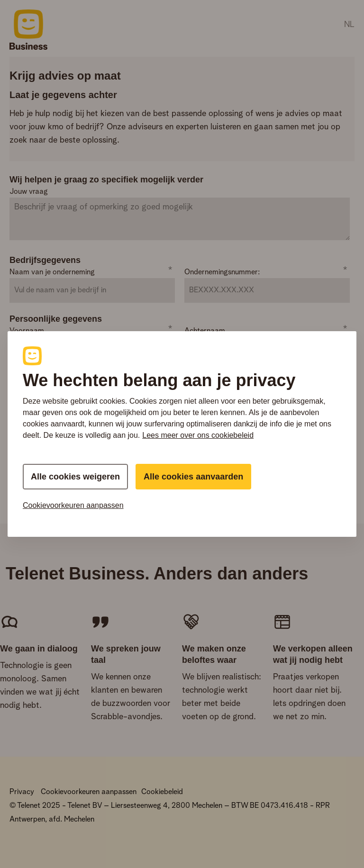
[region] (182, 434)
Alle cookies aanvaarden (193, 477)
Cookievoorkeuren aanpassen (73, 505)
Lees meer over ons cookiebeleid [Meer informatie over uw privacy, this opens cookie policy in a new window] (198, 435)
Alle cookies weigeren (75, 477)
